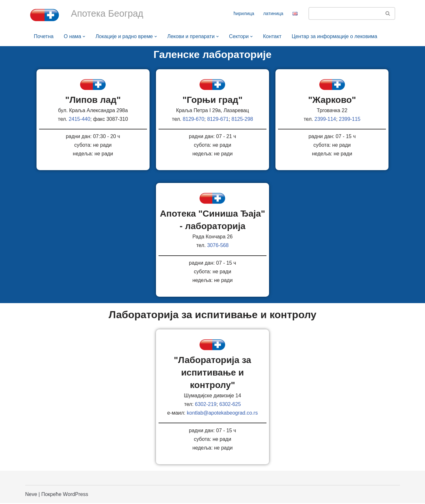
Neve (31, 495)
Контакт (273, 36)
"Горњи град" (213, 100)
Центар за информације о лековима (335, 36)
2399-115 (350, 119)
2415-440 (79, 119)
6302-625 (230, 405)
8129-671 (218, 119)
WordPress (75, 495)
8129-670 (193, 119)
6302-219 (206, 405)
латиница (273, 13)
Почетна (44, 36)
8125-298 (242, 119)
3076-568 (218, 246)
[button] (84, 37)
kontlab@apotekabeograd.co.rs (222, 414)
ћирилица (244, 13)
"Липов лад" (93, 100)
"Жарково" (332, 100)
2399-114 (325, 119)
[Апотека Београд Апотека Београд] (45, 15)
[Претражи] (345, 13)
